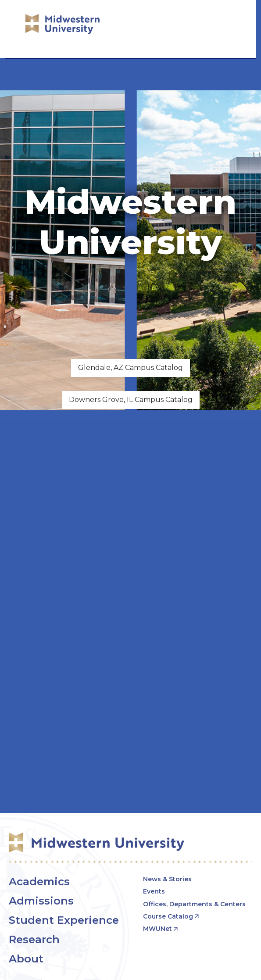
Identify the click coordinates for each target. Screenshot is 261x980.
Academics (39, 881)
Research (34, 939)
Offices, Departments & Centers (194, 904)
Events (154, 891)
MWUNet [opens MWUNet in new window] (157, 929)
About (26, 959)
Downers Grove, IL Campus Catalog (131, 400)
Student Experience (64, 920)
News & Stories (167, 879)
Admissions (41, 901)
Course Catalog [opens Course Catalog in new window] (168, 916)
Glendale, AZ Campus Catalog (130, 368)
